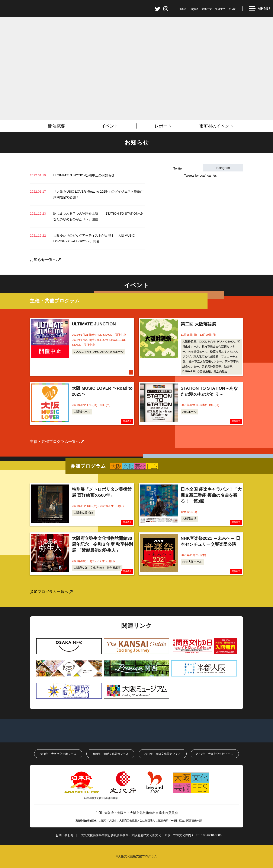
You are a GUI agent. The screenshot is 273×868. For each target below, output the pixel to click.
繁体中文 (220, 9)
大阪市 (113, 821)
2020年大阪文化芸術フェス (58, 754)
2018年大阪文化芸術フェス (162, 754)
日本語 (182, 9)
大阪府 (103, 821)
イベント (110, 126)
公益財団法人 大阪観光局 (154, 821)
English (194, 9)
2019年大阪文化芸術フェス (110, 754)
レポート (163, 126)
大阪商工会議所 (128, 821)
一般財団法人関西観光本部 (186, 821)
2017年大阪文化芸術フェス (215, 754)
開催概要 (57, 126)
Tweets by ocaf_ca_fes (201, 175)
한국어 (233, 9)
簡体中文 (207, 9)
